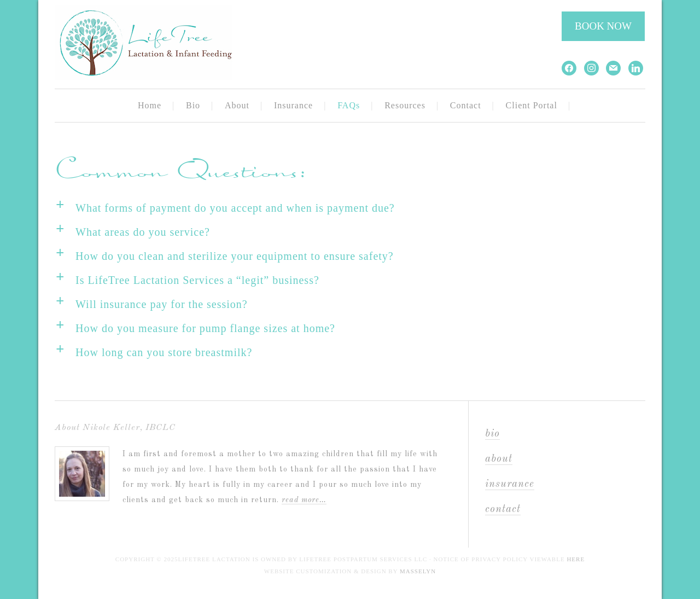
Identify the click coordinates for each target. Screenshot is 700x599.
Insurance (510, 484)
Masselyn (418, 571)
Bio (492, 434)
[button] (350, 208)
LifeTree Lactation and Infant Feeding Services (159, 44)
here (576, 559)
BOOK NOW (603, 26)
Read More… (304, 500)
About (499, 459)
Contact (503, 510)
